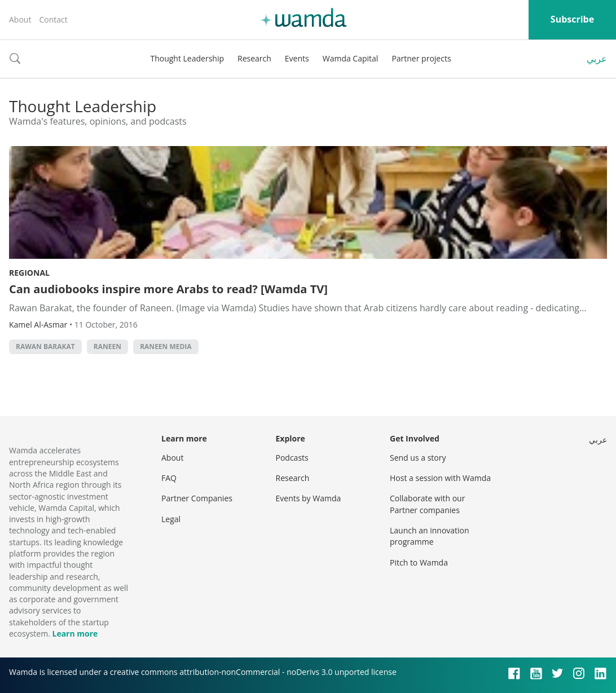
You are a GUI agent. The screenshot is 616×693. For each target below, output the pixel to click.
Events (297, 58)
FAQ (169, 478)
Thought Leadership (187, 58)
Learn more (75, 634)
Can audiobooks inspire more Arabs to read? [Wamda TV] (168, 289)
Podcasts (292, 458)
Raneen (107, 346)
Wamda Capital (351, 58)
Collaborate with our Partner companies (427, 504)
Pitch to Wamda (419, 562)
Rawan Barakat (45, 346)
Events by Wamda (309, 498)
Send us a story (418, 458)
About (20, 19)
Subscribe (572, 19)
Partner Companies (197, 498)
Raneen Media (166, 346)
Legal (171, 519)
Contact (53, 19)
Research (254, 58)
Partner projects (421, 58)
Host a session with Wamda (440, 478)
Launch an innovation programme (430, 536)
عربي (597, 59)
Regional (29, 273)
